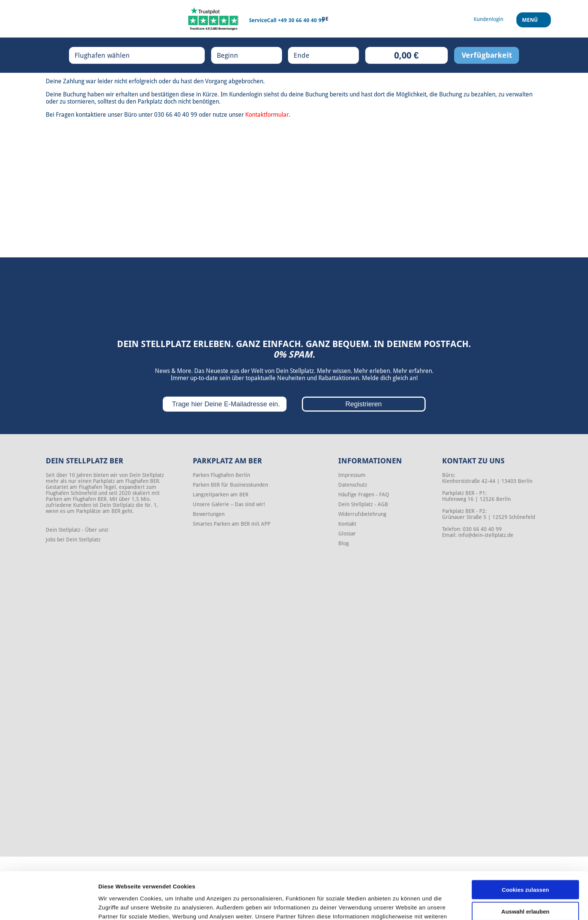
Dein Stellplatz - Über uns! (77, 530)
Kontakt (347, 524)
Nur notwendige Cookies (525, 889)
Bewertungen (209, 514)
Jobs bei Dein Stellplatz (73, 540)
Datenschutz (353, 485)
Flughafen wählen (110, 55)
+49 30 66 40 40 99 (301, 20)
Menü (531, 22)
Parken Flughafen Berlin (221, 475)
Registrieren (364, 404)
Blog (343, 543)
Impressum (352, 475)
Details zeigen (399, 905)
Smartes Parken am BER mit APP (232, 524)
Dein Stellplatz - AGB (363, 504)
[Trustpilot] (214, 19)
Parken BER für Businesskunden (230, 485)
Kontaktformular (267, 115)
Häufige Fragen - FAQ (364, 495)
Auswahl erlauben (525, 867)
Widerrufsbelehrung (362, 514)
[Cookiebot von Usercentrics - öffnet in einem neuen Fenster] (49, 905)
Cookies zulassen (525, 845)
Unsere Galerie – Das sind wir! (229, 504)
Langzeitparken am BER (220, 495)
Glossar (347, 534)
